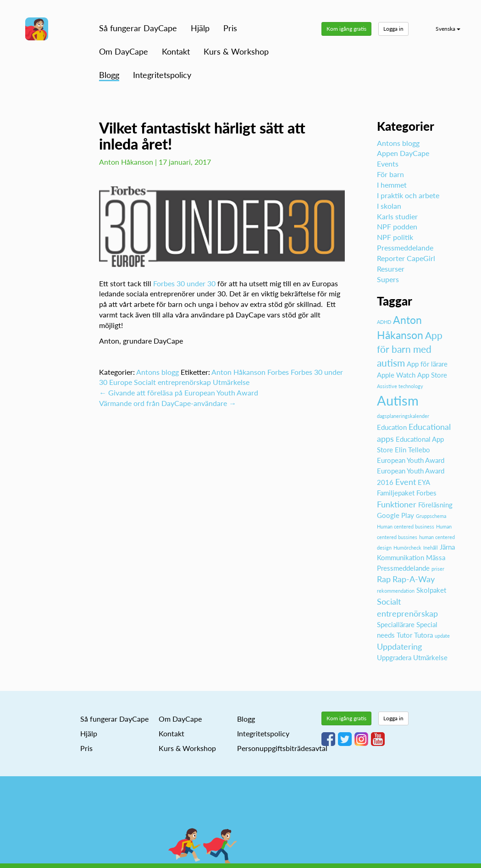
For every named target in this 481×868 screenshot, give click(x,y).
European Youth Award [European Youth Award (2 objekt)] (411, 460)
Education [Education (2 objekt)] (392, 427)
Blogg (109, 75)
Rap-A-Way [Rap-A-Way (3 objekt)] (414, 579)
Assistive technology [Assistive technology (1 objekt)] (400, 386)
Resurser (391, 269)
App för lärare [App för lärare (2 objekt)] (427, 364)
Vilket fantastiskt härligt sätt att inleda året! (202, 136)
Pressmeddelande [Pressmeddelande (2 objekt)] (403, 568)
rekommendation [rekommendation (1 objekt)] (396, 591)
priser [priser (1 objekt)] (438, 569)
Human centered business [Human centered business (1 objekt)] (406, 526)
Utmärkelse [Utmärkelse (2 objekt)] (430, 657)
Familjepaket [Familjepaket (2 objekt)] (396, 493)
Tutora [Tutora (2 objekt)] (423, 635)
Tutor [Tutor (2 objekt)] (404, 635)
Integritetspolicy (162, 75)
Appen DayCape (403, 153)
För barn (390, 174)
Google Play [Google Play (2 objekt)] (395, 515)
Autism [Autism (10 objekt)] (398, 400)
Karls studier (397, 216)
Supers (388, 279)
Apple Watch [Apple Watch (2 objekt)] (396, 375)
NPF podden (397, 226)
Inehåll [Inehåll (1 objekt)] (431, 548)
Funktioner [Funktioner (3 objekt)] (397, 504)
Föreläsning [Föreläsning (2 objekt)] (435, 505)
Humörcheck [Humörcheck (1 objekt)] (407, 548)
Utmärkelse (231, 382)
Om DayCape (124, 51)
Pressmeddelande (405, 248)
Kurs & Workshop (236, 51)
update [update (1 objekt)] (442, 636)
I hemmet (392, 185)
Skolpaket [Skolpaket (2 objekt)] (431, 590)
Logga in (393, 29)
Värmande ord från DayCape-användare (168, 403)
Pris (230, 28)
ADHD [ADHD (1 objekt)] (384, 322)
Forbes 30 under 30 (184, 283)
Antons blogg (158, 372)
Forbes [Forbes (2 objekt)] (426, 493)
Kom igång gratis (346, 29)
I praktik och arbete (408, 195)
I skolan (389, 206)
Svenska (448, 29)
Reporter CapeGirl (406, 258)
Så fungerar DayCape (138, 28)
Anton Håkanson (238, 372)
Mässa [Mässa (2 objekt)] (436, 557)
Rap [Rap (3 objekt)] (384, 579)
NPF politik (395, 237)
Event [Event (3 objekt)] (406, 482)
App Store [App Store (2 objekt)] (432, 375)
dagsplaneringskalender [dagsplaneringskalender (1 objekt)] (403, 416)
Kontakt (176, 51)
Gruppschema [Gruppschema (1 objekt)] (431, 516)
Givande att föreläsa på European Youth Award (179, 392)
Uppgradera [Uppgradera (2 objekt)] (394, 657)
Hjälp (200, 28)
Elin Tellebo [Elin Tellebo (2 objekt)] (412, 450)
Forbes (278, 372)
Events (388, 164)
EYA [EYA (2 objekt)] (424, 482)
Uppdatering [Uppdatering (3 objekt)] (399, 646)
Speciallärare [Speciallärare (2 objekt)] (396, 624)
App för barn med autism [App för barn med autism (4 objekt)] (410, 349)
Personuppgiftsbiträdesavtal (282, 748)
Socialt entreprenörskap (172, 382)
